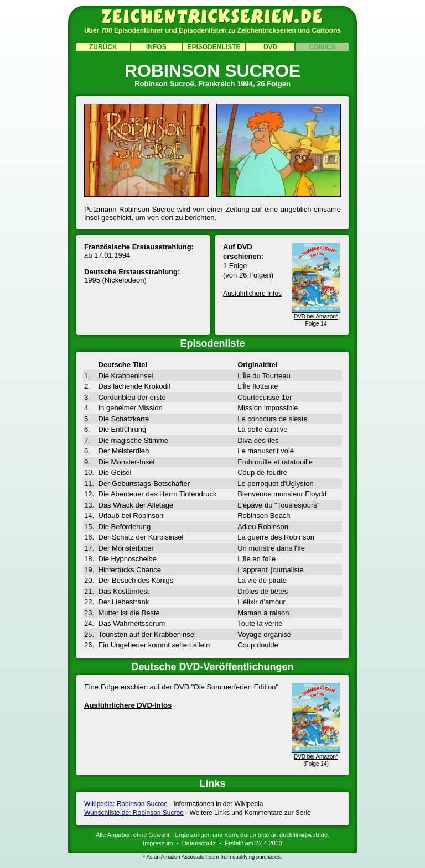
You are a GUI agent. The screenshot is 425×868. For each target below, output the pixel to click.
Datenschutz (199, 843)
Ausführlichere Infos (252, 294)
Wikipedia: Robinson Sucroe (126, 804)
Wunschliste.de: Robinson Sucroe (134, 813)
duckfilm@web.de (304, 835)
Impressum (158, 843)
